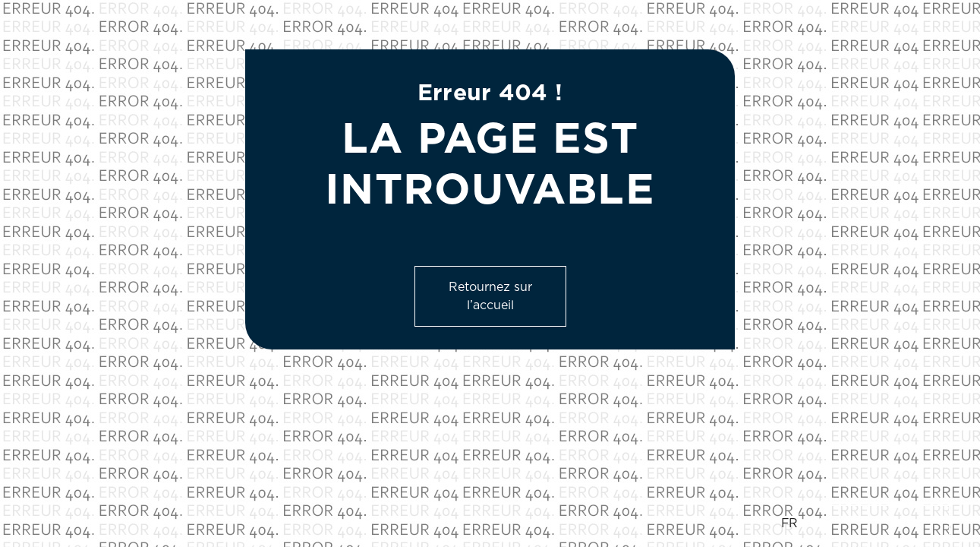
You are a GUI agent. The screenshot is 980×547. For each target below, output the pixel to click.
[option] (874, 523)
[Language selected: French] (865, 523)
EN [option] (819, 523)
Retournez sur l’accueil (490, 296)
